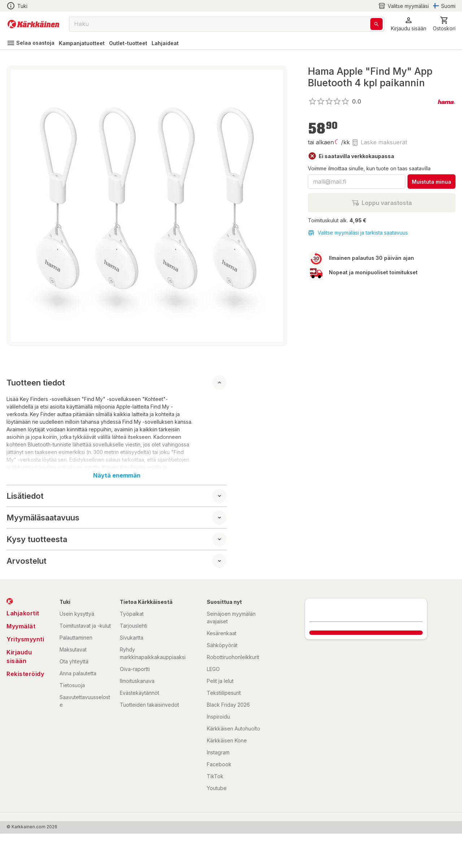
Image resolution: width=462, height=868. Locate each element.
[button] (409, 24)
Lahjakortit (23, 613)
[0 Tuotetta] (444, 24)
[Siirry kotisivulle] (33, 24)
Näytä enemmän (117, 475)
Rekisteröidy (25, 674)
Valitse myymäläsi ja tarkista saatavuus (358, 233)
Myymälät (21, 626)
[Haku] (376, 24)
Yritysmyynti (25, 639)
